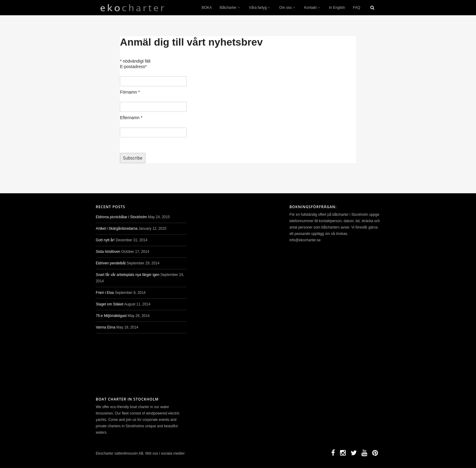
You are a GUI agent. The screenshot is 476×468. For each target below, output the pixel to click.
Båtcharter (230, 8)
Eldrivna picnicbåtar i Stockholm (122, 217)
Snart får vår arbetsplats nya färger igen (128, 275)
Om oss (288, 8)
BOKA (207, 8)
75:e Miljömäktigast (111, 316)
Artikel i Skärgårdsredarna (117, 229)
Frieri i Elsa (105, 293)
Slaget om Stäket (110, 304)
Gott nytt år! (105, 240)
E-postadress (133, 67)
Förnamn (130, 92)
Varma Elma (106, 327)
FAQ (356, 8)
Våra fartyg (260, 8)
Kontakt (313, 8)
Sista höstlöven (108, 252)
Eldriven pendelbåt (111, 263)
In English (337, 8)
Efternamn (131, 118)
